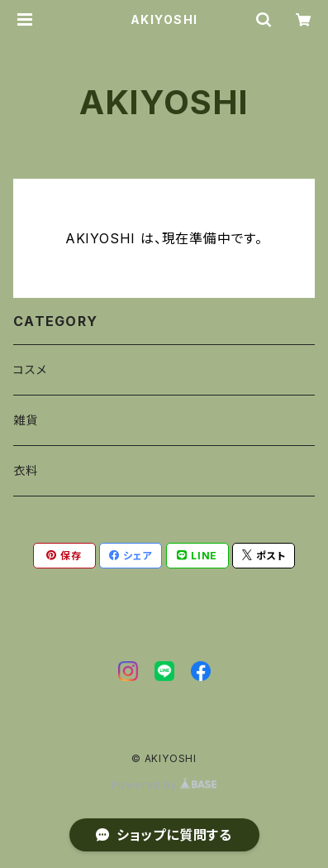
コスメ (30, 369)
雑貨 (26, 420)
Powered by (164, 785)
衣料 (26, 470)
